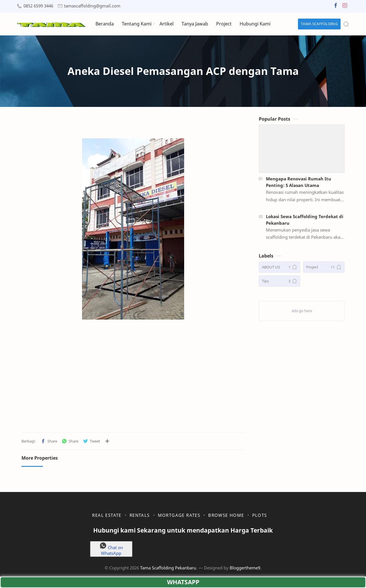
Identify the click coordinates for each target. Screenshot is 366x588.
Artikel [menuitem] (167, 24)
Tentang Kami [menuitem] (137, 24)
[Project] (324, 267)
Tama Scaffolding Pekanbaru (168, 568)
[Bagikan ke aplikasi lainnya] (107, 441)
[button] (336, 7)
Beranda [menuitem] (105, 24)
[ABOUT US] (280, 267)
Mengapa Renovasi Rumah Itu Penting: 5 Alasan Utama (299, 182)
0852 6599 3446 (38, 6)
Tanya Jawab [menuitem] (195, 24)
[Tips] (280, 281)
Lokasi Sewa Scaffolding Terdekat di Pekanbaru (305, 220)
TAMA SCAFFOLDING (319, 24)
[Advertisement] (133, 381)
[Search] (346, 24)
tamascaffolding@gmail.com (92, 6)
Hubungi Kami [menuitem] (255, 24)
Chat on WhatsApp (111, 549)
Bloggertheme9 (245, 568)
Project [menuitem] (224, 24)
